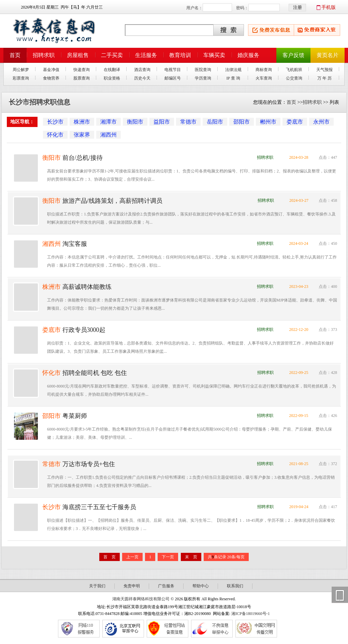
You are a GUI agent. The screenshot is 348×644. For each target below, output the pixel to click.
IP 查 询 (233, 78)
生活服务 (146, 55)
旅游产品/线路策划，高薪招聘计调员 (112, 201)
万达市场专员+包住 (88, 464)
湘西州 (108, 135)
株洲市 (82, 122)
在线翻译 (112, 70)
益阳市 (162, 122)
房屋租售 (78, 55)
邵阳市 (242, 122)
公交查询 (294, 78)
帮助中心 (201, 586)
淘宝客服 (74, 244)
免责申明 (132, 586)
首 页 (110, 557)
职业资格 (112, 78)
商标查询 (264, 70)
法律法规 (233, 70)
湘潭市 (108, 122)
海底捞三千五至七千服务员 (98, 507)
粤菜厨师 (74, 416)
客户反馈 (293, 55)
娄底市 (295, 122)
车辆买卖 (214, 55)
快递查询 (82, 70)
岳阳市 (215, 122)
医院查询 (203, 70)
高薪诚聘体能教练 (86, 287)
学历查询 (203, 78)
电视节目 (173, 70)
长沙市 (55, 122)
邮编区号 (173, 78)
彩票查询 (21, 78)
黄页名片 (328, 55)
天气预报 (324, 70)
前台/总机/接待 (82, 158)
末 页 (191, 557)
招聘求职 (44, 55)
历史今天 (142, 78)
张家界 (82, 135)
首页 (15, 55)
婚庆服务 (248, 55)
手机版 (329, 7)
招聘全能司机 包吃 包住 (94, 373)
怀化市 (55, 135)
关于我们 (97, 586)
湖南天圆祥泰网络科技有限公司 (141, 599)
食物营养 (51, 78)
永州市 (321, 122)
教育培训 (180, 55)
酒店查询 (142, 70)
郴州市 (268, 122)
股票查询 (82, 78)
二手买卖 (112, 55)
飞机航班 (294, 70)
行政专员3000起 (83, 330)
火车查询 (264, 78)
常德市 (188, 122)
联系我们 (235, 586)
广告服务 (166, 586)
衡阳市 (135, 122)
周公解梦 (21, 70)
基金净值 (51, 70)
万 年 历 (324, 78)
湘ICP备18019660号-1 (251, 614)
